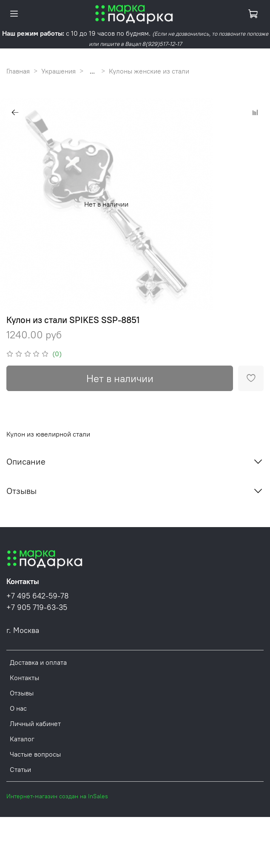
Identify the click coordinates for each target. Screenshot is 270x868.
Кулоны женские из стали (149, 71)
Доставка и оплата (38, 662)
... (92, 71)
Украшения (58, 71)
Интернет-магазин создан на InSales (57, 796)
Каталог (22, 739)
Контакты (24, 678)
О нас (18, 708)
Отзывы (22, 693)
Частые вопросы (35, 754)
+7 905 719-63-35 (37, 607)
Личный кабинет (35, 723)
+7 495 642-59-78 (38, 596)
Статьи (20, 769)
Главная (18, 71)
